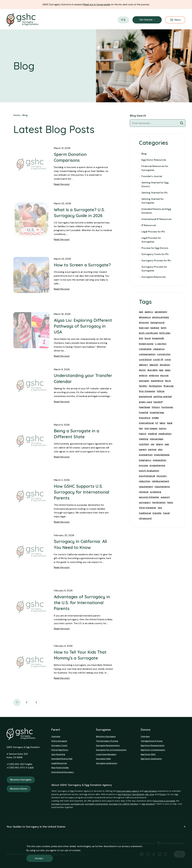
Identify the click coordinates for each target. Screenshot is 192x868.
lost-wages (151, 428)
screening (156, 492)
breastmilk (158, 338)
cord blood (145, 359)
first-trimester (147, 391)
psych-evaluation (149, 471)
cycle (168, 359)
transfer (157, 513)
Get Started (146, 20)
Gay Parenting (58, 754)
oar (152, 444)
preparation (160, 460)
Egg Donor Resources (154, 160)
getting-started (163, 396)
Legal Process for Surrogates (151, 240)
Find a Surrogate (59, 741)
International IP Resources (156, 219)
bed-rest (144, 328)
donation (165, 365)
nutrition (144, 444)
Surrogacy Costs (59, 745)
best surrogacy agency (128, 791)
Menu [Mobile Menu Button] (176, 20)
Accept (39, 858)
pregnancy (145, 460)
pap (167, 444)
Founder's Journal (152, 176)
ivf (157, 423)
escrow (164, 375)
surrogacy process (60, 804)
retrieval (144, 492)
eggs (168, 370)
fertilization (155, 386)
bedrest (155, 328)
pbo (160, 449)
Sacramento (138, 794)
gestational (145, 396)
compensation (147, 354)
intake (155, 418)
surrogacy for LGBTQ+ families (123, 804)
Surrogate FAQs (103, 759)
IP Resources (149, 225)
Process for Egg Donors (155, 248)
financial (168, 386)
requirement (146, 487)
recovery (162, 476)
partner (152, 449)
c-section (161, 344)
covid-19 (158, 359)
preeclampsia (162, 455)
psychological (147, 476)
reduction (145, 481)
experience (157, 381)
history (156, 407)
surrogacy (145, 502)
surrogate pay (77, 804)
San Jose (150, 794)
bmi (141, 338)
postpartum (146, 455)
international (146, 423)
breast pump (146, 344)
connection (164, 354)
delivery (143, 365)
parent (143, 449)
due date (152, 370)
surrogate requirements (96, 804)
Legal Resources (59, 763)
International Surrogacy (63, 772)
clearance (159, 349)
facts (168, 381)
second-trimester (149, 497)
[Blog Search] (182, 123)
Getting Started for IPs (154, 193)
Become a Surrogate (21, 780)
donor (142, 370)
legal (170, 423)
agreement (161, 312)
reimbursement (160, 481)
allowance (145, 317)
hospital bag (157, 412)
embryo (143, 375)
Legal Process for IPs (153, 232)
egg (161, 370)
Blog (144, 154)
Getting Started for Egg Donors (155, 185)
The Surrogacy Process (107, 741)
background (157, 322)
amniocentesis (160, 317)
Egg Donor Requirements (153, 745)
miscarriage (157, 439)
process (143, 465)
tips (160, 508)
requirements (162, 487)
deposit (154, 365)
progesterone (157, 465)
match (143, 434)
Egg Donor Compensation (153, 750)
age (141, 312)
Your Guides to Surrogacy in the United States (96, 827)
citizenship (145, 349)
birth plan (165, 333)
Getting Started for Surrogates (153, 201)
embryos (154, 375)
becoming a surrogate (164, 801)
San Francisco (125, 794)
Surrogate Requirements (108, 745)
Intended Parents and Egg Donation (156, 211)
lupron (163, 428)
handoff (158, 402)
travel (166, 513)
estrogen (144, 381)
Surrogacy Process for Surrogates (154, 269)
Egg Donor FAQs (148, 754)
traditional (145, 513)
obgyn (160, 444)
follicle (161, 391)
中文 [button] (123, 20)
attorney (144, 322)
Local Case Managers (106, 754)
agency (149, 312)
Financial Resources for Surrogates (155, 168)
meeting (144, 439)
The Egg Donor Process (152, 741)
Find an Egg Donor (60, 750)
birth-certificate (148, 333)
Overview (56, 736)
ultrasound (145, 518)
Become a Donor (19, 789)
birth (164, 328)
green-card (145, 402)
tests (170, 502)
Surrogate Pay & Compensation (111, 750)
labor (163, 423)
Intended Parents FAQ (62, 759)
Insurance (145, 418)
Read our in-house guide (97, 4)
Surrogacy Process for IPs (156, 260)
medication (165, 434)
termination (159, 502)
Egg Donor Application (151, 759)
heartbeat (145, 407)
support (165, 497)
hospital (144, 412)
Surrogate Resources (154, 277)
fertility (143, 386)
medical (152, 434)
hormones (167, 407)
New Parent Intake (60, 768)
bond (148, 338)
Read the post (62, 184)
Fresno (163, 794)
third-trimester (148, 508)
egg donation (151, 791)
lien (141, 428)
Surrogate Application (107, 763)
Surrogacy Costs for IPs (155, 254)
